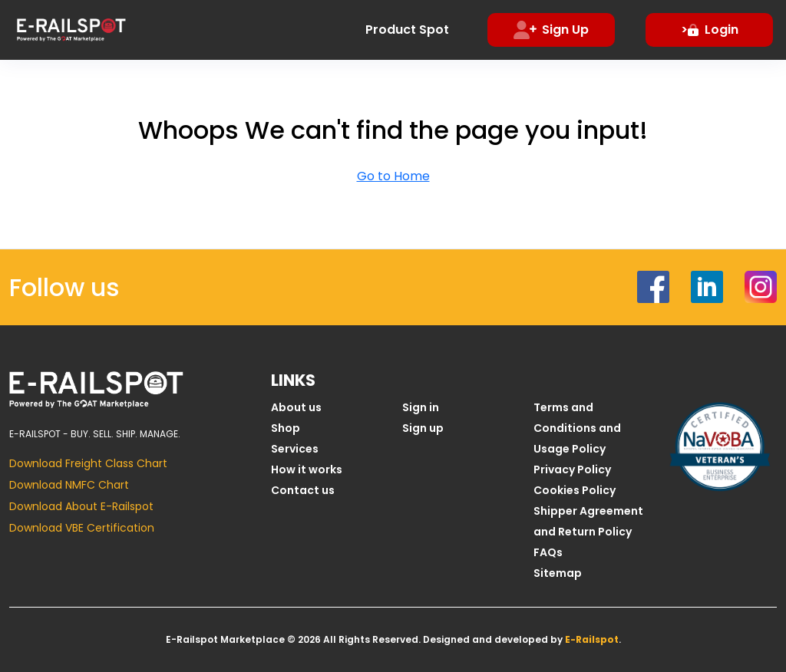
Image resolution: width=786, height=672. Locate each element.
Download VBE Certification (82, 528)
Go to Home (393, 176)
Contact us (303, 490)
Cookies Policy (575, 490)
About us (296, 407)
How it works (307, 469)
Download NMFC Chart (69, 485)
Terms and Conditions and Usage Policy (577, 428)
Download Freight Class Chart (88, 463)
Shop (286, 428)
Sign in (421, 407)
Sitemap (558, 573)
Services (295, 449)
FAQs (548, 552)
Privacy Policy (572, 469)
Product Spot (407, 30)
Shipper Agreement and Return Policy (588, 521)
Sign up (423, 428)
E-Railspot (592, 639)
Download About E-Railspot (81, 506)
